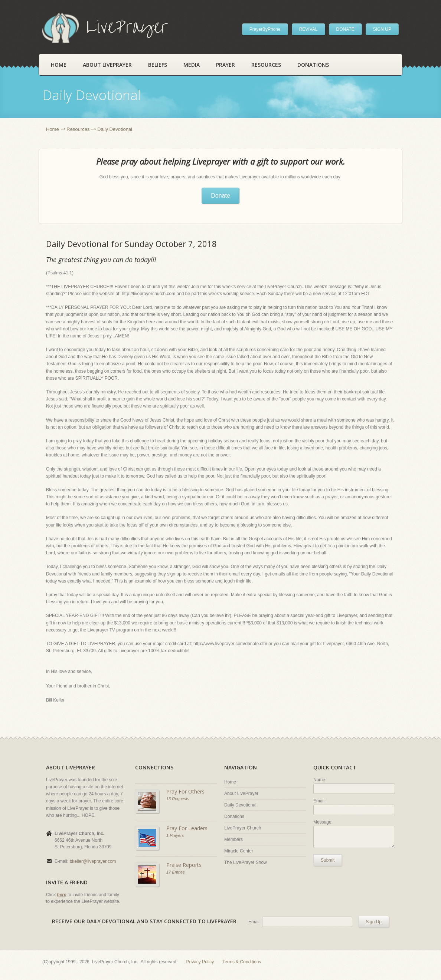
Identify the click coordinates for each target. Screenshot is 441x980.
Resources (266, 65)
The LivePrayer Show (246, 862)
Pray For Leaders (187, 828)
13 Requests (178, 799)
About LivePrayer (107, 65)
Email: (319, 801)
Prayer (226, 65)
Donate (220, 196)
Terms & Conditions (242, 962)
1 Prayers (175, 835)
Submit (328, 860)
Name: (320, 780)
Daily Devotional (240, 805)
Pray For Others (185, 791)
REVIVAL (308, 29)
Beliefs (158, 65)
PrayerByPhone (265, 29)
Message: (323, 822)
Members (233, 839)
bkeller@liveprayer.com (93, 861)
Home (59, 65)
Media (192, 65)
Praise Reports (184, 865)
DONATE (345, 29)
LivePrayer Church (243, 828)
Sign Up (374, 922)
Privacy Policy (200, 962)
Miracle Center (239, 851)
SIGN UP (382, 29)
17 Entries (176, 872)
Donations (313, 65)
